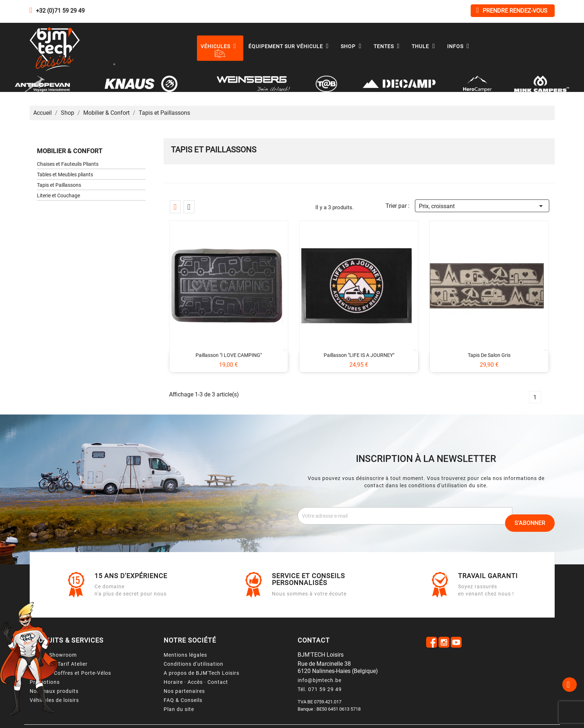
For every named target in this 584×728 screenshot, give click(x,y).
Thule (425, 46)
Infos (460, 46)
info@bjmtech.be (320, 680)
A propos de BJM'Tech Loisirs (201, 673)
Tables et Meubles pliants (65, 174)
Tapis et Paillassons (59, 185)
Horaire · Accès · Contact (196, 682)
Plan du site (179, 709)
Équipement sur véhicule (290, 46)
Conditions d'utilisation (194, 664)
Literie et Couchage (58, 195)
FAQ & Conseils (183, 700)
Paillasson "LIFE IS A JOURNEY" (359, 355)
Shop (353, 46)
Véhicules (220, 46)
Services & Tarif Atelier (59, 664)
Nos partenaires (184, 691)
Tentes (388, 46)
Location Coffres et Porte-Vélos (70, 673)
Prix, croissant (482, 205)
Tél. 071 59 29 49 (320, 689)
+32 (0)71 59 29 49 (60, 11)
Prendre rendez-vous (512, 10)
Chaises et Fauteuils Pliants (68, 164)
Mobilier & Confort (70, 151)
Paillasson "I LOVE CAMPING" (229, 355)
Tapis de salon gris (489, 355)
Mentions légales (185, 655)
